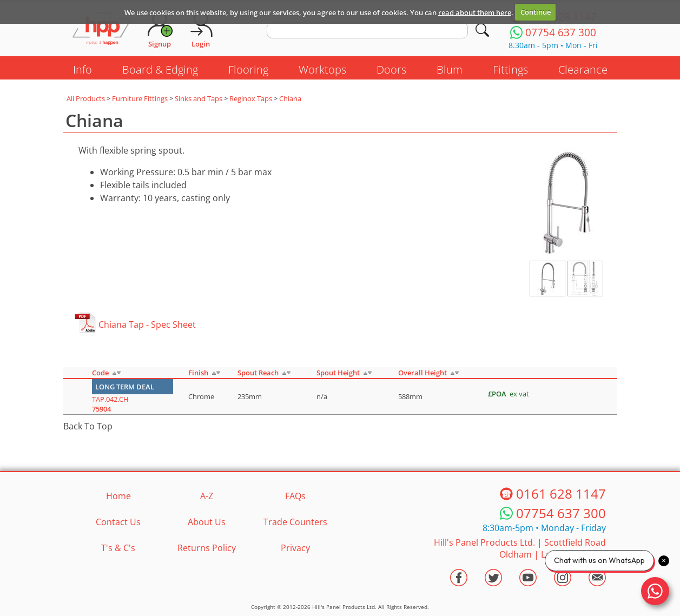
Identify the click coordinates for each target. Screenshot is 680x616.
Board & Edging (160, 69)
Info (82, 69)
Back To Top (88, 426)
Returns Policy (207, 548)
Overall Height (422, 373)
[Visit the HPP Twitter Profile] (493, 578)
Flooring (248, 69)
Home (118, 496)
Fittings (510, 69)
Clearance (583, 69)
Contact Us (118, 522)
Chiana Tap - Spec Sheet (147, 324)
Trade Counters (295, 522)
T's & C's (118, 548)
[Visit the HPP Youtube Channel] (528, 578)
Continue (536, 12)
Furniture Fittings (140, 98)
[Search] (482, 30)
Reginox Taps (251, 98)
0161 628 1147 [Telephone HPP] (561, 494)
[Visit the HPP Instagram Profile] (563, 578)
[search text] (368, 30)
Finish (198, 373)
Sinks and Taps (199, 98)
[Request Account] (160, 30)
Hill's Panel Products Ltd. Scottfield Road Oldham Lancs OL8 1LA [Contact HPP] (520, 548)
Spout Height (338, 373)
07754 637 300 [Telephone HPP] (561, 513)
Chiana (290, 98)
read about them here (475, 12)
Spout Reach (258, 373)
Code (100, 373)
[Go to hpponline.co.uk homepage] (102, 30)
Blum (450, 69)
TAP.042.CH (110, 404)
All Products (86, 98)
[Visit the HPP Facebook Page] (459, 578)
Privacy (295, 548)
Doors (391, 69)
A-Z (207, 496)
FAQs (295, 496)
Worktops (322, 69)
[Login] (201, 30)
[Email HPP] (597, 578)
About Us (207, 522)
